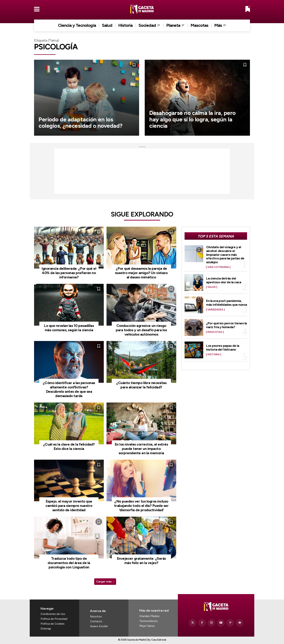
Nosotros (96, 617)
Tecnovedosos (148, 621)
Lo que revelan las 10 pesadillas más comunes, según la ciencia (69, 328)
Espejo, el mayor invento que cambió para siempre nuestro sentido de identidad (69, 506)
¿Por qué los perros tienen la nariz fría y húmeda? (226, 324)
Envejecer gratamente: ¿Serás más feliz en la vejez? (141, 561)
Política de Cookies (53, 624)
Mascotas (215, 331)
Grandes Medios (149, 616)
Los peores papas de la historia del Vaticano (223, 347)
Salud (212, 286)
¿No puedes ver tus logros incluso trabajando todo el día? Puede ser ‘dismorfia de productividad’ (141, 506)
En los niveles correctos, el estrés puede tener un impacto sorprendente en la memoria (141, 449)
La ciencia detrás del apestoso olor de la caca (224, 279)
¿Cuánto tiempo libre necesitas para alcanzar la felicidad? (141, 385)
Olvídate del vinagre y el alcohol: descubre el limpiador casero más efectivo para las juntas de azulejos (225, 254)
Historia (214, 353)
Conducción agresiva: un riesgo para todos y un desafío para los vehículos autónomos (141, 330)
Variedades (215, 309)
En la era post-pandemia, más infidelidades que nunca (227, 302)
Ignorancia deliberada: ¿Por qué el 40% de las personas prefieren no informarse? (69, 273)
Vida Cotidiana (218, 266)
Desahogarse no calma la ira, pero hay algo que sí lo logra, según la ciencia (193, 119)
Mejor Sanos (147, 626)
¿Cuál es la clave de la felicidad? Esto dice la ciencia (69, 446)
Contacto (96, 621)
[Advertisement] (142, 171)
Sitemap (46, 629)
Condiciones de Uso (53, 614)
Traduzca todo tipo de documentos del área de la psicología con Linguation (69, 563)
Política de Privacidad (54, 619)
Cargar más (105, 581)
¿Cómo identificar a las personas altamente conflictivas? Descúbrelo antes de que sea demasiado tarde (69, 389)
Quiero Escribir (99, 626)
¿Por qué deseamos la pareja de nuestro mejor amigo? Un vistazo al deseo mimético (141, 273)
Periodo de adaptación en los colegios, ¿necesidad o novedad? (81, 123)
